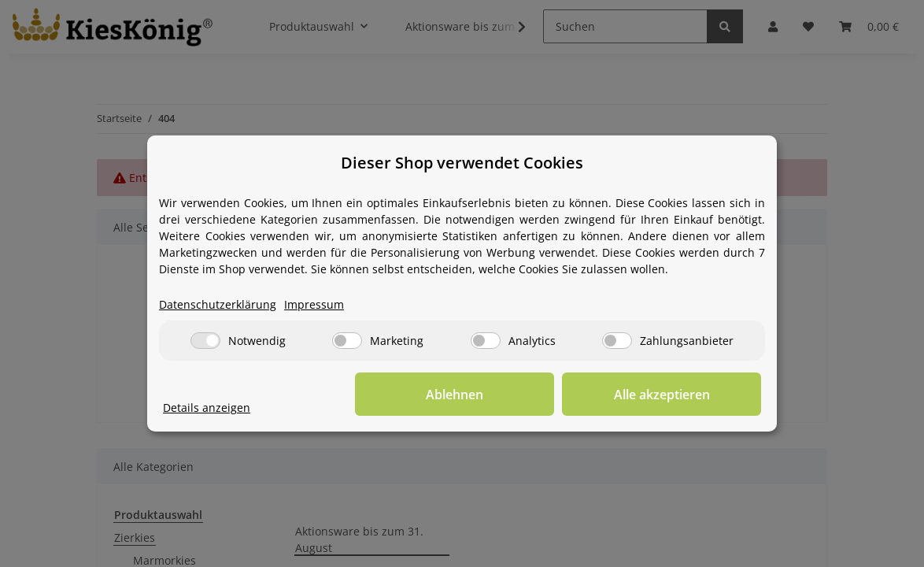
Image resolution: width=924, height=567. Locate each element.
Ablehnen (517, 395)
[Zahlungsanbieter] (617, 341)
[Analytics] (486, 341)
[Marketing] (347, 341)
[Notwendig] (205, 341)
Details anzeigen (207, 408)
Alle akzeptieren (682, 395)
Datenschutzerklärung (218, 305)
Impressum (314, 305)
